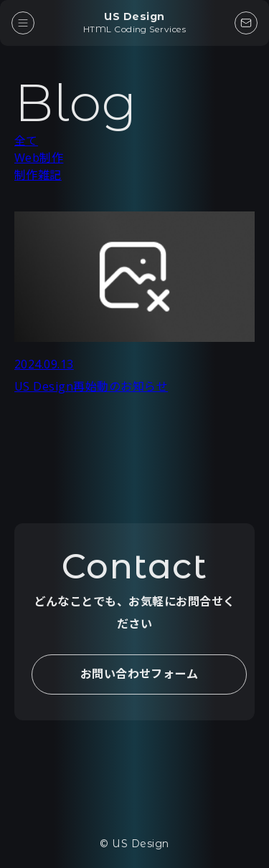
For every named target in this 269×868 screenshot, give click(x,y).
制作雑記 (38, 175)
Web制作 (39, 158)
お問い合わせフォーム (140, 674)
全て (26, 140)
